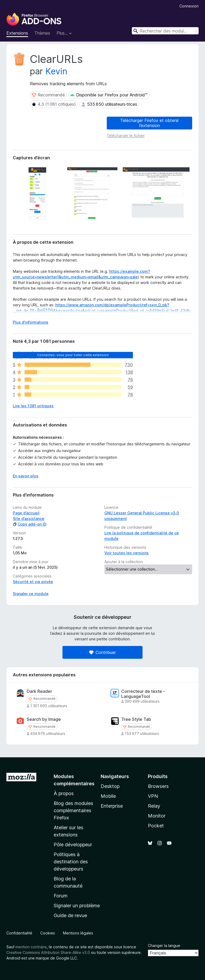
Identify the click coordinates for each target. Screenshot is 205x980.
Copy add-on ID (30, 524)
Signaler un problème (77, 906)
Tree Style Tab (136, 719)
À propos (64, 793)
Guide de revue (70, 915)
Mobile (108, 796)
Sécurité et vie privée (33, 582)
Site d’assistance (29, 519)
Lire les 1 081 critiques (33, 406)
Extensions (17, 33)
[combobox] (165, 31)
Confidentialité (19, 933)
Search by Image (44, 719)
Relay (154, 806)
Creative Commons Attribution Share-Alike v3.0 (48, 952)
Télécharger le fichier (126, 135)
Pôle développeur (73, 845)
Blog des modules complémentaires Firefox (73, 810)
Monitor (157, 816)
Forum (61, 896)
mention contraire (31, 947)
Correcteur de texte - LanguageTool (143, 694)
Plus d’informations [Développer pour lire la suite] (31, 322)
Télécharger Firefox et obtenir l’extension (149, 123)
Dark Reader (39, 691)
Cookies (48, 933)
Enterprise (112, 806)
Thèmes (42, 33)
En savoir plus (26, 476)
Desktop (110, 786)
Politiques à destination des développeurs (71, 862)
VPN (153, 796)
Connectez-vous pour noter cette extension (73, 355)
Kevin (56, 71)
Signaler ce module (31, 594)
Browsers (158, 786)
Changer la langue (164, 946)
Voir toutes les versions (127, 553)
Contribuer (102, 652)
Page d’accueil (26, 513)
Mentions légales (78, 933)
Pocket (156, 826)
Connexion (189, 6)
